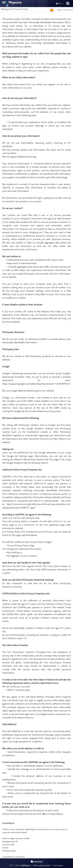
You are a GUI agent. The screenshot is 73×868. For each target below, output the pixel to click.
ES (58, 3)
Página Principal (65, 10)
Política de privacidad (42, 865)
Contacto (58, 865)
